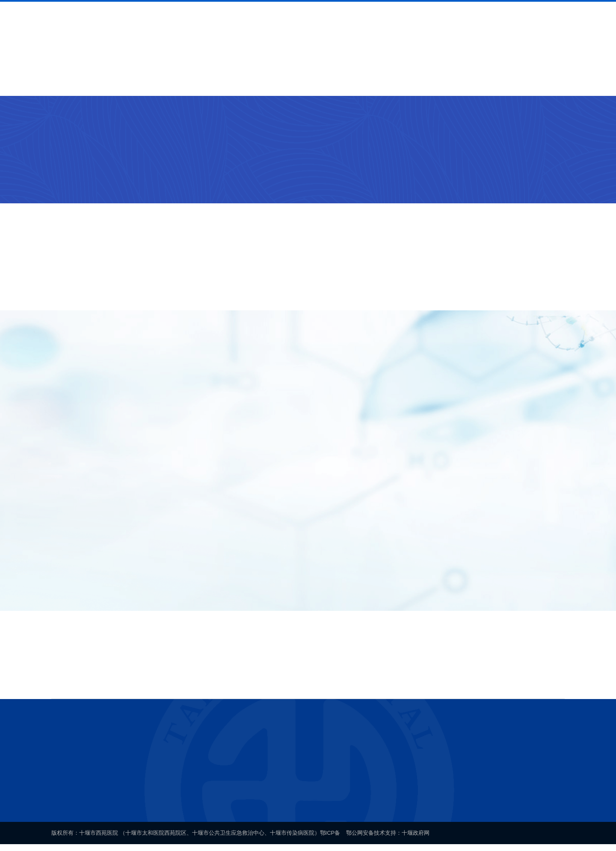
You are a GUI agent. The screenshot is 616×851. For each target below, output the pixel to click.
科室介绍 (212, 81)
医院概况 (98, 81)
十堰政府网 (416, 839)
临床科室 (118, 118)
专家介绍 (269, 81)
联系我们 (497, 81)
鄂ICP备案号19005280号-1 (321, 799)
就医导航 (155, 81)
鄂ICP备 (330, 839)
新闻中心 (326, 81)
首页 (50, 81)
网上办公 (554, 81)
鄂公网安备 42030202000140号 (415, 799)
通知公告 (383, 81)
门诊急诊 (154, 118)
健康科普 (440, 81)
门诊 (182, 118)
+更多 (547, 247)
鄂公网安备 (360, 839)
